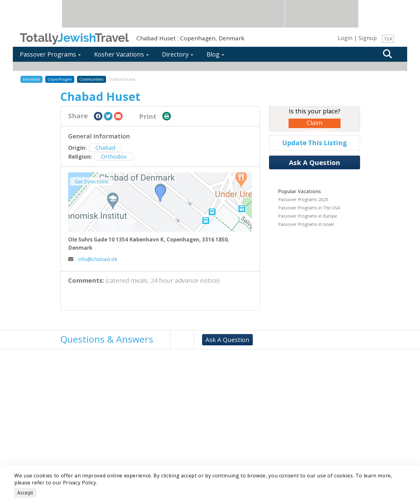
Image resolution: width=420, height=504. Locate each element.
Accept (25, 493)
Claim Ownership (314, 123)
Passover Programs (50, 54)
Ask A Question (315, 162)
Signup (368, 38)
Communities (92, 79)
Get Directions (92, 181)
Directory (178, 54)
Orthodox (114, 156)
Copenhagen (60, 79)
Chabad (105, 148)
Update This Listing (315, 143)
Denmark (31, 79)
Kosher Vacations (121, 54)
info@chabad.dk (93, 259)
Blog (215, 54)
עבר (388, 39)
